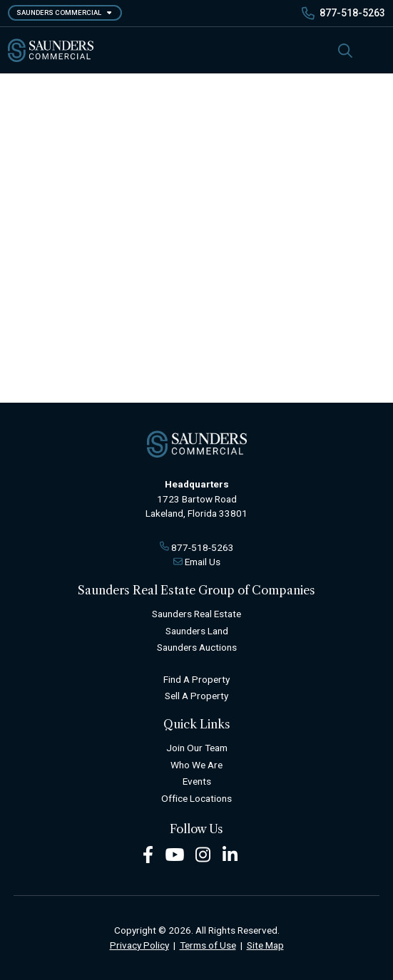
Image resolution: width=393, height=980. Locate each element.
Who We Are (196, 765)
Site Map (265, 945)
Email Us (203, 562)
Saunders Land (197, 631)
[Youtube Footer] (175, 854)
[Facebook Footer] (148, 854)
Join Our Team (197, 748)
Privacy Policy (139, 945)
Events (197, 781)
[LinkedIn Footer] (230, 854)
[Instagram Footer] (203, 854)
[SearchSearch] (345, 50)
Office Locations (196, 798)
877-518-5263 (352, 13)
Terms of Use (208, 945)
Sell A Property (196, 696)
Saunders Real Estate (196, 614)
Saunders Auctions (197, 647)
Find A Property (196, 679)
